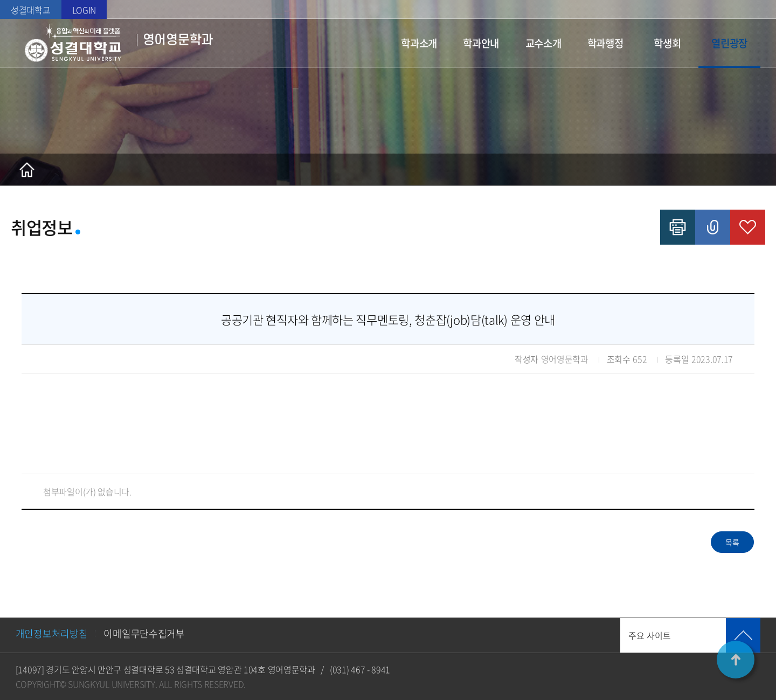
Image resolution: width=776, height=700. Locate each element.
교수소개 (543, 43)
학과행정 (605, 43)
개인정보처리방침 (52, 633)
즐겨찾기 (748, 227)
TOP (736, 660)
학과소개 (419, 43)
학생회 (667, 43)
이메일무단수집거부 (144, 633)
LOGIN (84, 10)
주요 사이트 (650, 635)
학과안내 (481, 43)
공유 (713, 227)
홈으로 (27, 170)
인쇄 (678, 227)
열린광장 (729, 43)
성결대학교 (31, 10)
